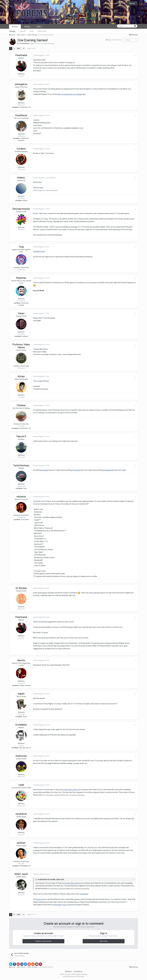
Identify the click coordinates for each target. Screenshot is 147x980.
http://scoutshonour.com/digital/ (70, 94)
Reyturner (21, 278)
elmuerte (21, 497)
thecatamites (109, 470)
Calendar (23, 31)
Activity (27, 27)
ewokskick (21, 814)
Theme (68, 971)
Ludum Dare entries (71, 790)
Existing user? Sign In (116, 3)
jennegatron (21, 84)
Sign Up (132, 3)
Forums (12, 31)
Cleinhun (21, 405)
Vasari (21, 313)
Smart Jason (21, 874)
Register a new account (43, 941)
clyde (21, 785)
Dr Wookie (21, 588)
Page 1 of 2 (32, 48)
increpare (45, 470)
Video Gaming (49, 43)
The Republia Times (59, 905)
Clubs (39, 27)
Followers (128, 40)
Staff (32, 31)
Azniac (21, 376)
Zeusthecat (21, 115)
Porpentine (76, 470)
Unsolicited (84, 894)
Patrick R (21, 436)
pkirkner (21, 843)
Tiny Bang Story (39, 251)
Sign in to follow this (115, 40)
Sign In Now (104, 941)
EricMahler (21, 725)
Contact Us (78, 971)
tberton (21, 660)
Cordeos (21, 149)
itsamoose (21, 756)
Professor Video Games (21, 346)
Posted (41, 55)
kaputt (21, 694)
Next (19, 48)
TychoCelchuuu (21, 465)
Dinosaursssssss (21, 209)
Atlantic (21, 178)
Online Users (42, 31)
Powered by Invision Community (74, 977)
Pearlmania (24, 43)
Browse (15, 27)
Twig (21, 247)
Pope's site (40, 899)
